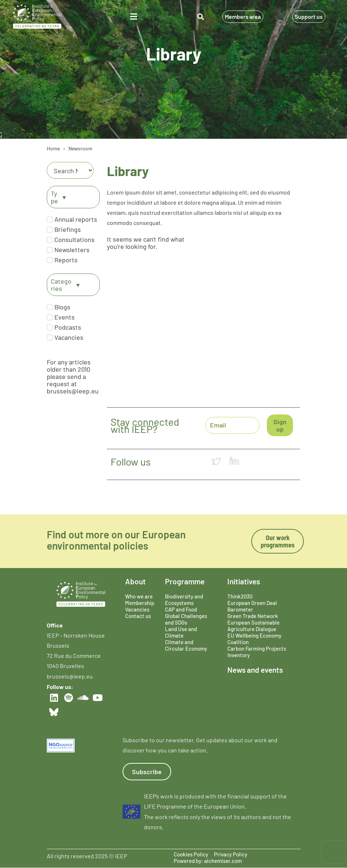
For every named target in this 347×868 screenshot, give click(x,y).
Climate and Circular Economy (186, 645)
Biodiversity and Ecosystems (184, 600)
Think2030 (240, 596)
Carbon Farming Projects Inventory (257, 652)
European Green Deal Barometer (252, 606)
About (135, 581)
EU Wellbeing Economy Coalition (254, 639)
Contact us (138, 616)
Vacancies (137, 609)
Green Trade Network (253, 616)
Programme (185, 581)
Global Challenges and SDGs (186, 619)
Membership (140, 603)
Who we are (139, 596)
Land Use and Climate (181, 632)
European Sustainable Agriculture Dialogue (253, 626)
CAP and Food (181, 609)
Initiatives (244, 581)
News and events (255, 670)
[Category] (70, 170)
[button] (134, 16)
